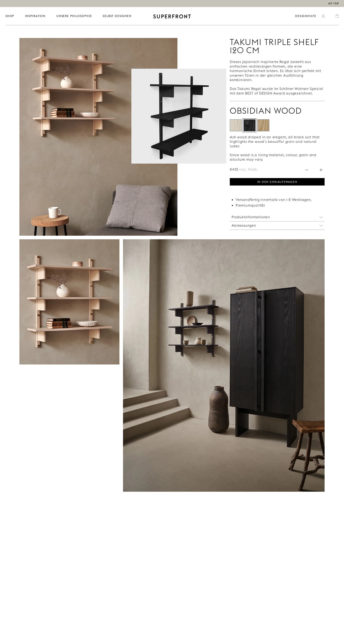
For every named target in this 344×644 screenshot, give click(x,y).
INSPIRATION (35, 16)
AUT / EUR (333, 4)
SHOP (10, 16)
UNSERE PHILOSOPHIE (74, 16)
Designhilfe (306, 16)
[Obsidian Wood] (250, 125)
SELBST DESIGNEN (117, 16)
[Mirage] (263, 125)
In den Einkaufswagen (277, 181)
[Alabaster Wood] (236, 125)
